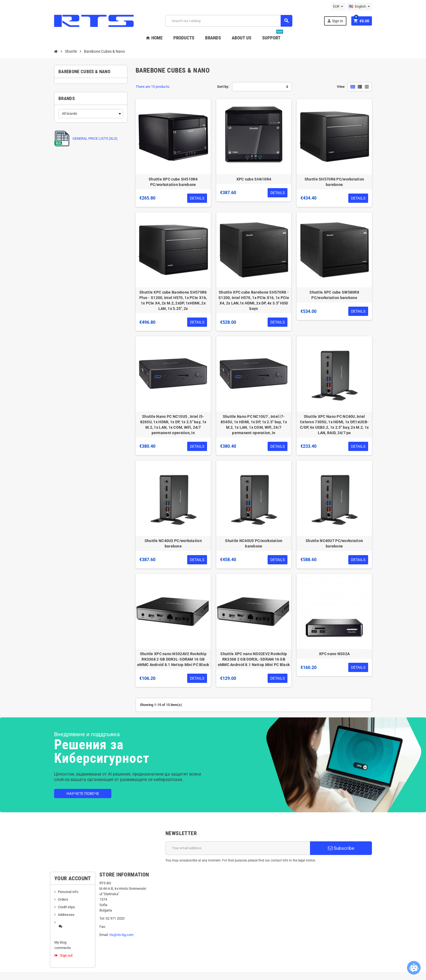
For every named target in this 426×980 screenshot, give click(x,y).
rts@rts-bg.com (121, 935)
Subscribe (341, 848)
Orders (63, 899)
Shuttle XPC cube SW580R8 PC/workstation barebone (334, 295)
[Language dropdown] (359, 7)
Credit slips (66, 907)
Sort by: (223, 87)
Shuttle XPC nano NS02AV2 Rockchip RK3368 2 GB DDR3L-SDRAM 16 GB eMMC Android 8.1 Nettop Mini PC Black (173, 659)
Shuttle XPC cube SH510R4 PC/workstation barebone (173, 182)
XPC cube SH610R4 (254, 179)
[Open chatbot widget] (414, 968)
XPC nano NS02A (334, 654)
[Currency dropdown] (338, 7)
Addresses (66, 915)
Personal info (68, 892)
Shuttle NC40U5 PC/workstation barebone (254, 543)
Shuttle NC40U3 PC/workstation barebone (173, 543)
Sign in (335, 21)
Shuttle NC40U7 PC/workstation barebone (334, 543)
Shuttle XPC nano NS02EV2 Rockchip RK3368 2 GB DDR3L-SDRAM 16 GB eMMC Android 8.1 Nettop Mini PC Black (254, 659)
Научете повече (83, 794)
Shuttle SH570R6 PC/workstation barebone (334, 182)
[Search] (229, 21)
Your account (73, 878)
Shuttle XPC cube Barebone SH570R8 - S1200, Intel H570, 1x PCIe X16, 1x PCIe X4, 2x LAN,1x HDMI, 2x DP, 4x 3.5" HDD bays (254, 300)
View (341, 87)
